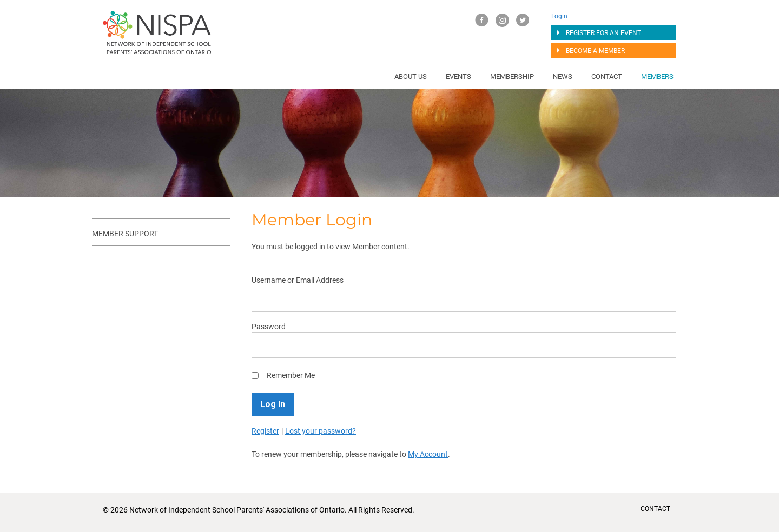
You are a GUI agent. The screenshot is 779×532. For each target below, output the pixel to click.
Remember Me (291, 375)
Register (265, 431)
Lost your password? (321, 431)
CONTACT (655, 509)
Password (269, 327)
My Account (428, 454)
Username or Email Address (298, 280)
